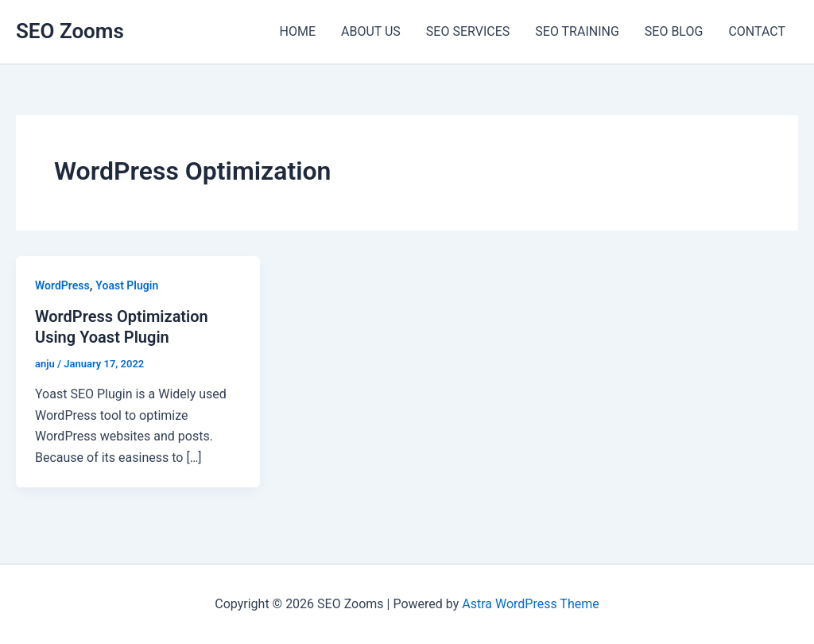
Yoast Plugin (127, 285)
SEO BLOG (674, 31)
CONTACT (757, 31)
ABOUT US (371, 31)
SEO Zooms (70, 31)
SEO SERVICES (468, 31)
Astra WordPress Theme (530, 604)
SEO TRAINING (577, 31)
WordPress (62, 285)
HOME (298, 31)
